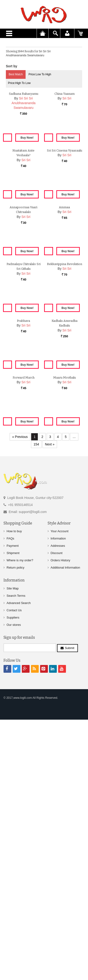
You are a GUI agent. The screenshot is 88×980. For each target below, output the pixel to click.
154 (36, 714)
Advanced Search (19, 873)
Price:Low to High (40, 74)
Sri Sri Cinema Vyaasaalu (65, 260)
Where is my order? (20, 830)
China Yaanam (65, 153)
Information (58, 808)
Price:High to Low (19, 83)
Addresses (58, 815)
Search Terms (16, 865)
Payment (13, 815)
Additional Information (65, 837)
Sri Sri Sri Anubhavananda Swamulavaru (23, 163)
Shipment (13, 823)
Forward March (24, 667)
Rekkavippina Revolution (65, 463)
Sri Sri (67, 158)
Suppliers (13, 887)
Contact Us (14, 880)
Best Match (16, 74)
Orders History (61, 830)
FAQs (10, 808)
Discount (57, 823)
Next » (50, 714)
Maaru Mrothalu (65, 667)
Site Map (13, 858)
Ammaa (64, 361)
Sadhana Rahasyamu (24, 153)
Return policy (15, 837)
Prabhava (23, 565)
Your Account (60, 801)
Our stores (14, 895)
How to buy (14, 801)
